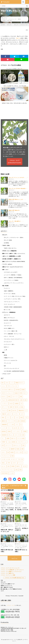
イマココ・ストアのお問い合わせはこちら (14, 578)
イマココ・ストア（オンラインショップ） (10, 568)
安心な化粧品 (5, 504)
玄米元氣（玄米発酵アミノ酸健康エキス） (12, 259)
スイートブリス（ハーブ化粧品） (11, 280)
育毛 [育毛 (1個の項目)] (17, 470)
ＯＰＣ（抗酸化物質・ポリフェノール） (13, 334)
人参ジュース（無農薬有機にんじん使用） (12, 256)
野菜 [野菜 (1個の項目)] (21, 470)
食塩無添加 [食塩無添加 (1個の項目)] (4, 435)
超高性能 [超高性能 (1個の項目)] (4, 431)
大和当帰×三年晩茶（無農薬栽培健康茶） (13, 307)
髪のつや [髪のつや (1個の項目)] (14, 438)
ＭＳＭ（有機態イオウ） (9, 328)
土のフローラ (7, 315)
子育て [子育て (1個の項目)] (9, 463)
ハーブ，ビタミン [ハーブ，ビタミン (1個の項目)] (17, 431)
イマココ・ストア (6, 374)
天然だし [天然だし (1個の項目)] (4, 463)
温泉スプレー (23, 548)
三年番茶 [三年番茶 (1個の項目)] (25, 431)
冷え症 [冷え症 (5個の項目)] (11, 404)
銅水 (17, 503)
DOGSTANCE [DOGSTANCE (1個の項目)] (5, 473)
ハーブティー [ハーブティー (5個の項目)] (5, 404)
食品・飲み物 (5, 286)
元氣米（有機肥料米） (9, 291)
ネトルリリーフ (7, 323)
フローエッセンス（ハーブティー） (12, 302)
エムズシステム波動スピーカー (8, 584)
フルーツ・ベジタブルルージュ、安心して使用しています (7, 510)
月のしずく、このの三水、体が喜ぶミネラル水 (22, 509)
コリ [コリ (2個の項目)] (13, 417)
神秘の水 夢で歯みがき (14, 210)
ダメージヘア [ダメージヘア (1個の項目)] (9, 445)
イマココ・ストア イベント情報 (8, 575)
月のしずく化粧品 (8, 240)
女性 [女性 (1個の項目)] (9, 466)
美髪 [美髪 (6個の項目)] (21, 397)
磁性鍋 (5, 355)
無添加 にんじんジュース (6, 586)
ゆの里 (8, 20)
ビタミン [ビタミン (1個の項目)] (4, 452)
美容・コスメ (5, 270)
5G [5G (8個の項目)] (2, 393)
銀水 (11, 20)
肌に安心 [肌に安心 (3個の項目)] (15, 410)
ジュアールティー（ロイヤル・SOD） (12, 299)
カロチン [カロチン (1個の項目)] (15, 463)
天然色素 (4, 503)
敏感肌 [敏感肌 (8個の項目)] (23, 390)
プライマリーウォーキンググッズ (11, 368)
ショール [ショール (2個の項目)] (4, 428)
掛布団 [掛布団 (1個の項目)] (12, 452)
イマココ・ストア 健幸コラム (7, 573)
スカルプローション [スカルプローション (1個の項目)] (22, 442)
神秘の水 (18, 38)
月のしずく (5, 235)
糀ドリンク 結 (7, 310)
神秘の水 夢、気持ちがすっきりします (7, 531)
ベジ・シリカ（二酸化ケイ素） (11, 331)
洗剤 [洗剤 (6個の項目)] (9, 397)
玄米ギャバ (6, 347)
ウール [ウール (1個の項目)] (25, 452)
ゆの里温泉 (24, 503)
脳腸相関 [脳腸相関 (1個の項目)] (13, 449)
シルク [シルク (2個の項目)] (17, 417)
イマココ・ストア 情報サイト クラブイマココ (11, 572)
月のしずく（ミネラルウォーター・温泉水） (12, 19)
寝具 (5, 366)
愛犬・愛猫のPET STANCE (7, 587)
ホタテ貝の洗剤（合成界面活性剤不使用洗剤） (14, 371)
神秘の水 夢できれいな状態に (21, 551)
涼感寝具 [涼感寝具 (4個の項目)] (17, 404)
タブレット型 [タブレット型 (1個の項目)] (18, 452)
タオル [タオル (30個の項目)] (7, 383)
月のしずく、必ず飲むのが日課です (22, 529)
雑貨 (3, 352)
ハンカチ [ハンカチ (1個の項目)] (12, 473)
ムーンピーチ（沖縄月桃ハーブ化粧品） (13, 275)
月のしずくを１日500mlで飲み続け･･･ (18, 188)
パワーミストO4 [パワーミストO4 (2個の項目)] (11, 421)
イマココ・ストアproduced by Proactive (14, 162)
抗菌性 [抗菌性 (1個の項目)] (8, 438)
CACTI (2, 591)
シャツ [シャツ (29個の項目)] (12, 383)
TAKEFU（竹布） (6, 245)
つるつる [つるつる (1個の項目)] (24, 466)
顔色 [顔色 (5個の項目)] (26, 400)
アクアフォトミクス (23, 526)
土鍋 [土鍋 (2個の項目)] (18, 421)
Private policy (14, 596)
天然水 (18, 548)
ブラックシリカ (7, 363)
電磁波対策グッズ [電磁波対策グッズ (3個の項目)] (23, 410)
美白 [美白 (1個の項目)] (24, 445)
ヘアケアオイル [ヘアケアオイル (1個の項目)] (5, 449)
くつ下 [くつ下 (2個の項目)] (26, 417)
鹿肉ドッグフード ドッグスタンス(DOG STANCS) (14, 261)
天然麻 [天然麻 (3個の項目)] (3, 414)
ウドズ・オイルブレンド (9, 304)
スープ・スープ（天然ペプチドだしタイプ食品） (15, 296)
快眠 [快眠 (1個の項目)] (13, 456)
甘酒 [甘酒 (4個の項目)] (16, 407)
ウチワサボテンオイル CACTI (11, 272)
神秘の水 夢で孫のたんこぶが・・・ (17, 199)
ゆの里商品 (6, 243)
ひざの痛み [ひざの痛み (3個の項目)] (21, 407)
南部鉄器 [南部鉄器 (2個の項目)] (23, 421)
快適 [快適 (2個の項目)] (21, 417)
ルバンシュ (8, 506)
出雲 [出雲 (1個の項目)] (3, 445)
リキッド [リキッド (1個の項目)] (10, 428)
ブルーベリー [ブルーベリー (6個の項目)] (15, 397)
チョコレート (7, 288)
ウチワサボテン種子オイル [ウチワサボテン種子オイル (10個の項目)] (8, 390)
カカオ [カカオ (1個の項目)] (21, 428)
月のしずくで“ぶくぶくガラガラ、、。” (18, 178)
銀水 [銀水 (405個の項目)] (3, 383)
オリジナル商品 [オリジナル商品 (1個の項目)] (21, 438)
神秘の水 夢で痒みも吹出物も (7, 551)
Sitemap (8, 596)
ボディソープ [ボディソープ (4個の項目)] (5, 407)
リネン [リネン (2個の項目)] (17, 424)
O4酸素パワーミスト (9, 358)
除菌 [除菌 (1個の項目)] (23, 449)
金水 (20, 503)
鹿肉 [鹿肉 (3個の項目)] (10, 410)
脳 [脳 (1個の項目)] (8, 452)
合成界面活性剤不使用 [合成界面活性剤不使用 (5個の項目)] (13, 400)
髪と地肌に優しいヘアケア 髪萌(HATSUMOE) (11, 589)
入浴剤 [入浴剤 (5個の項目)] (21, 400)
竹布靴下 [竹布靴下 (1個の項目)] (4, 442)
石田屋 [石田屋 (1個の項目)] (9, 431)
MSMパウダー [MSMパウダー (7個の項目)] (23, 393)
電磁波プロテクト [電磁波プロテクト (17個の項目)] (19, 383)
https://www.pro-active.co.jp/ (10, 631)
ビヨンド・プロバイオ (9, 336)
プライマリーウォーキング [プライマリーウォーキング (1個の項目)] (8, 470)
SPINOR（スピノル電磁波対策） (10, 251)
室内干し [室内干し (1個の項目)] (18, 466)
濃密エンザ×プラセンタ (9, 318)
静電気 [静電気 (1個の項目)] (13, 466)
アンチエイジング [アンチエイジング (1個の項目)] (6, 456)
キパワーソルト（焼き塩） (10, 294)
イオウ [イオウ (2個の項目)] (22, 414)
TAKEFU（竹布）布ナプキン (10, 248)
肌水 (6, 525)
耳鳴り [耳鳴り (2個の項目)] (3, 417)
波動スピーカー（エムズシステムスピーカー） (13, 267)
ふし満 (5, 350)
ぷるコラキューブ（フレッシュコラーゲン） (14, 283)
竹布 (2, 580)
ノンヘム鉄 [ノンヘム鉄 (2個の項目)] (11, 424)
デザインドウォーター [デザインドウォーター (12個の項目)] (13, 386)
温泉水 (4, 20)
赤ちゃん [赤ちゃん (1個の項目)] (11, 435)
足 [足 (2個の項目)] (21, 424)
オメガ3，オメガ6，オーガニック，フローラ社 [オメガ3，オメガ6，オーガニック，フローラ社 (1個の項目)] (12, 459)
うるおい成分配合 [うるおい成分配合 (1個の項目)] (12, 442)
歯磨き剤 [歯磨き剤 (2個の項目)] (4, 421)
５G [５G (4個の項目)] (21, 404)
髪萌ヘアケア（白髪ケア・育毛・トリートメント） (14, 254)
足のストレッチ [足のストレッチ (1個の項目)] (17, 445)
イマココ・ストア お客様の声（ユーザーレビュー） (12, 570)
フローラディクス (8, 326)
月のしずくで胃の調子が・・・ (16, 221)
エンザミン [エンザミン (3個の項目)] (16, 414)
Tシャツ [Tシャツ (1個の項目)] (20, 463)
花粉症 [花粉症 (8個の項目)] (16, 393)
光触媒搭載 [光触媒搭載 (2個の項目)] (4, 424)
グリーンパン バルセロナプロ (11, 360)
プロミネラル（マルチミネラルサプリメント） (14, 339)
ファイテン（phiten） (7, 264)
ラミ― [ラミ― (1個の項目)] (3, 438)
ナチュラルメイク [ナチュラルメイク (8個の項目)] (9, 393)
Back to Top (14, 559)
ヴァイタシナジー (8, 342)
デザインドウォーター (20, 504)
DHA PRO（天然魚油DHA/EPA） (11, 320)
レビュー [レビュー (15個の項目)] (4, 386)
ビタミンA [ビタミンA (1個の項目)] (17, 435)
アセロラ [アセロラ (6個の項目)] (4, 400)
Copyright (21, 596)
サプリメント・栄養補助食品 (9, 312)
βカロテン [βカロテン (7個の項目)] (4, 397)
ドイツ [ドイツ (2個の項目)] (8, 417)
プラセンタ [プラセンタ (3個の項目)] (4, 410)
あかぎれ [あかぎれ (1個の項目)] (16, 428)
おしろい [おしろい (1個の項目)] (4, 466)
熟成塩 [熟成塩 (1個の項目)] (18, 449)
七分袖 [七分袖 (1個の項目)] (23, 435)
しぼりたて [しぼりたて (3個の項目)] (9, 414)
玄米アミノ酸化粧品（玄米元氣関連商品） (13, 278)
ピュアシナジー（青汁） (9, 344)
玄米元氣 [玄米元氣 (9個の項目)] (18, 390)
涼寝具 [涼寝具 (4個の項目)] (11, 407)
